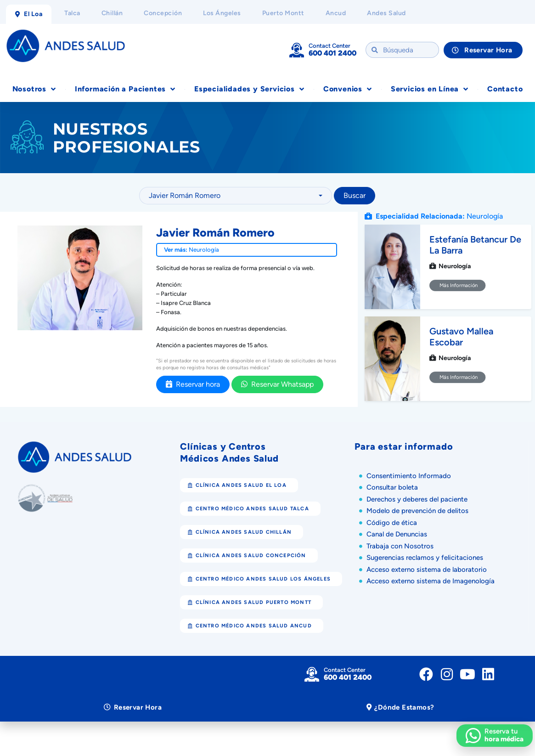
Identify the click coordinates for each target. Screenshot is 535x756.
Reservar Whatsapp (277, 384)
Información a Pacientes (125, 89)
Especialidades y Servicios (249, 89)
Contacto (505, 89)
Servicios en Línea (430, 89)
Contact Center (329, 46)
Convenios (348, 89)
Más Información (458, 285)
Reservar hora (193, 384)
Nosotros (34, 89)
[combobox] (236, 196)
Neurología (204, 250)
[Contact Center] (297, 50)
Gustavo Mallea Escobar (461, 337)
